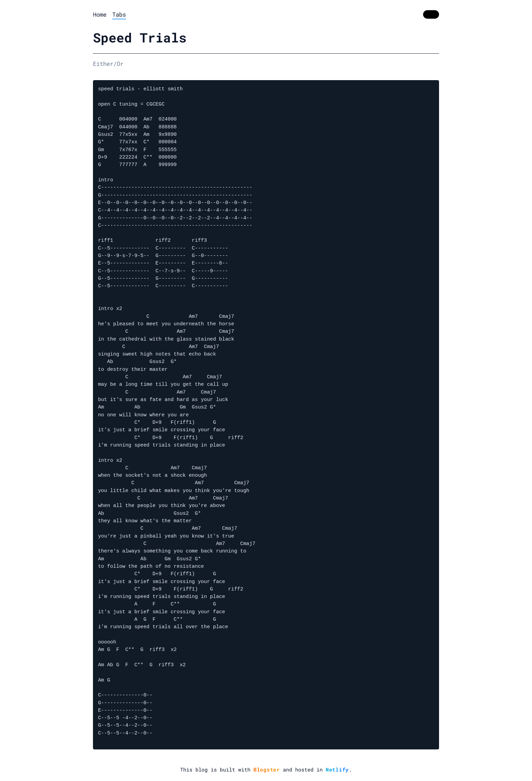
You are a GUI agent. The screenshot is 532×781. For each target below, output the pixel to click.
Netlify (337, 769)
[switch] (431, 15)
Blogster (267, 769)
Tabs (119, 14)
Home (100, 14)
